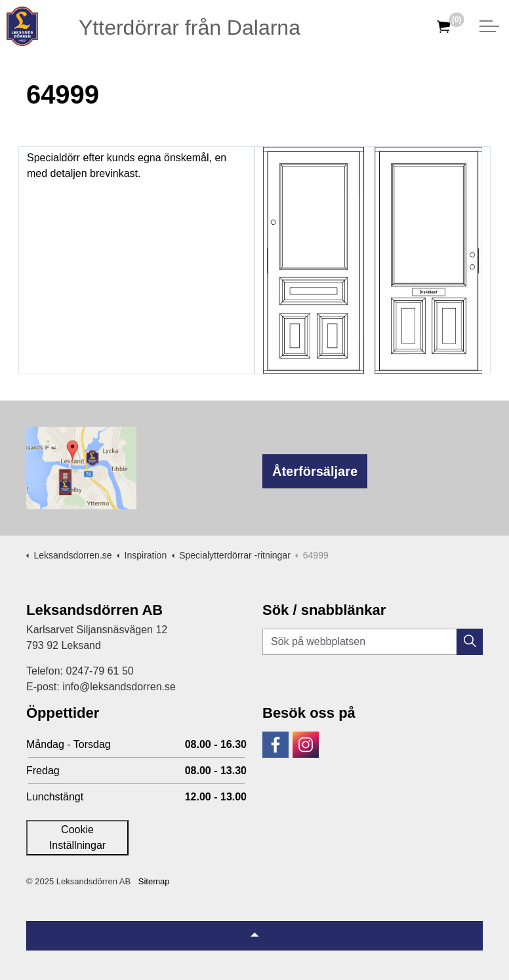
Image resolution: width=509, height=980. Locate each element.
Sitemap (154, 881)
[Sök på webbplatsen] (373, 642)
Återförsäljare (315, 471)
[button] (470, 642)
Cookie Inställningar (77, 837)
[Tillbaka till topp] (254, 936)
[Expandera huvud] (489, 26)
